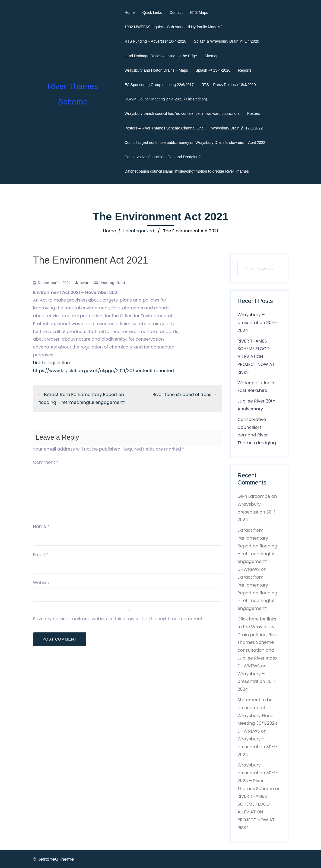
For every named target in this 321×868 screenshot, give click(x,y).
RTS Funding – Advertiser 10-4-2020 (155, 41)
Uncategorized (138, 231)
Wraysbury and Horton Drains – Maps (156, 70)
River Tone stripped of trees (182, 395)
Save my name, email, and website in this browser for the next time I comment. (118, 619)
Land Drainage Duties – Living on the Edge (161, 56)
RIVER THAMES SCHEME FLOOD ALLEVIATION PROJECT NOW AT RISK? (256, 357)
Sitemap (212, 56)
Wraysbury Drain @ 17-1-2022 (237, 128)
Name (41, 526)
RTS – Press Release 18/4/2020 (229, 85)
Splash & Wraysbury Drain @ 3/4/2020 (227, 41)
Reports (245, 70)
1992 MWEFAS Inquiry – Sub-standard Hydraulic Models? (173, 27)
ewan (84, 283)
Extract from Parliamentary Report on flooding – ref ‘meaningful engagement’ (257, 593)
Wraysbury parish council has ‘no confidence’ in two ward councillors (182, 113)
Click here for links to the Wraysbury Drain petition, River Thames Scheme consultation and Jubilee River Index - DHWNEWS (259, 642)
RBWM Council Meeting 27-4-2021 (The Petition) (166, 99)
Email (41, 555)
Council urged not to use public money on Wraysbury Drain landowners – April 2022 (195, 142)
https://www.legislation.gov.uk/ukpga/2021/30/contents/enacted (104, 371)
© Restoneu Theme (54, 859)
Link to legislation (52, 363)
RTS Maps (199, 12)
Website (42, 583)
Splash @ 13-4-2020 (213, 70)
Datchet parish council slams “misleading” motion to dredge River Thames (187, 171)
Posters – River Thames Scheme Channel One (164, 128)
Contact (176, 12)
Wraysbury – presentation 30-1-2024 (258, 323)
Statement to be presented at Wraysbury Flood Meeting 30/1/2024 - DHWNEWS (259, 715)
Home (130, 12)
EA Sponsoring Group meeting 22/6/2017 (159, 85)
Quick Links (152, 12)
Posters (254, 113)
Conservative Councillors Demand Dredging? (163, 157)
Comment (46, 462)
